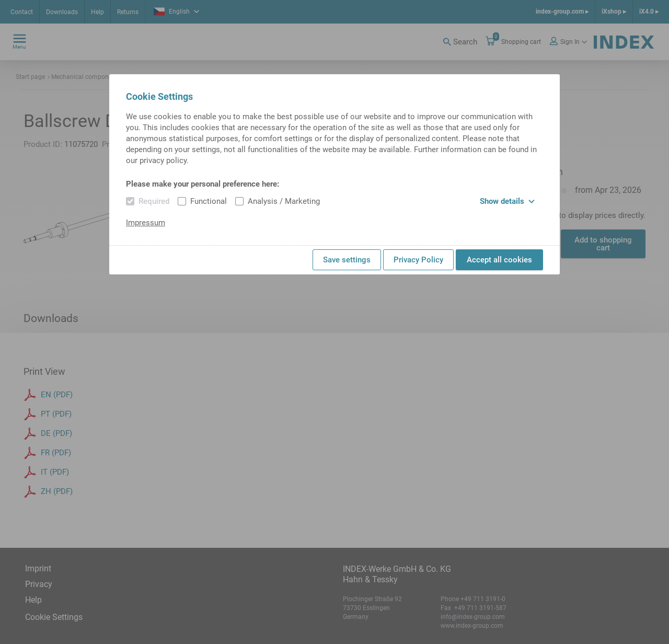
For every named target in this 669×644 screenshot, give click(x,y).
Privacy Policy (418, 260)
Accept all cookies (499, 260)
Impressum (146, 223)
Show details (507, 201)
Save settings (347, 260)
